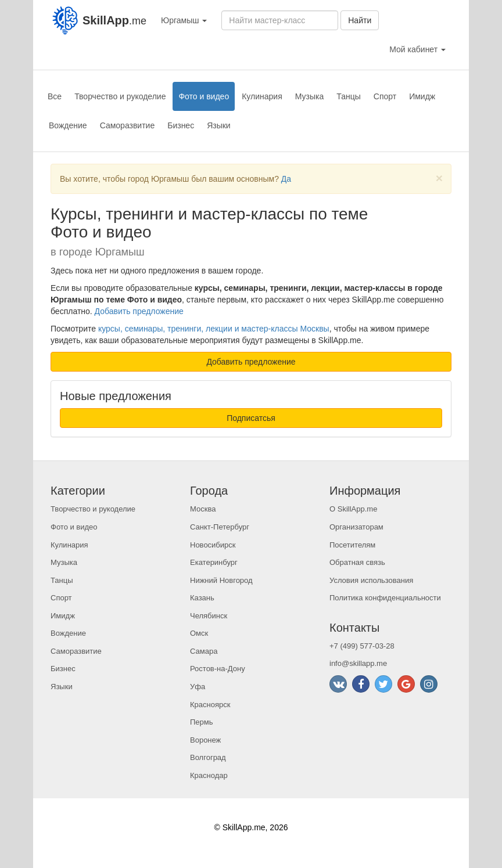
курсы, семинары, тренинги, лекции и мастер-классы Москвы (214, 329)
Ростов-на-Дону (218, 669)
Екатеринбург (214, 562)
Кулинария (262, 96)
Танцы (349, 96)
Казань (202, 598)
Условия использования (371, 580)
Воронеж (205, 740)
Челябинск (209, 616)
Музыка (310, 96)
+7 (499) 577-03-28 (362, 646)
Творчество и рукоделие (120, 96)
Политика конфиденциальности (385, 598)
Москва (203, 509)
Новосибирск (213, 545)
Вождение (68, 125)
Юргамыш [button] (184, 20)
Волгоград (208, 757)
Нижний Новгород (221, 580)
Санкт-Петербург (220, 527)
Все (55, 96)
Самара (204, 651)
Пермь (202, 722)
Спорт (385, 96)
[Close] (439, 178)
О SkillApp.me (353, 509)
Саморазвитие (128, 125)
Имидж (422, 96)
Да (286, 179)
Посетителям (352, 545)
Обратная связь (357, 562)
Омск (199, 633)
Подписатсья (251, 418)
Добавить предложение (139, 311)
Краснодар (209, 775)
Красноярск (210, 705)
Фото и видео (204, 96)
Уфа (198, 687)
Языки (219, 125)
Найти (360, 20)
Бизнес (181, 125)
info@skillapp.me (358, 663)
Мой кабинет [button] (417, 49)
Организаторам (356, 527)
